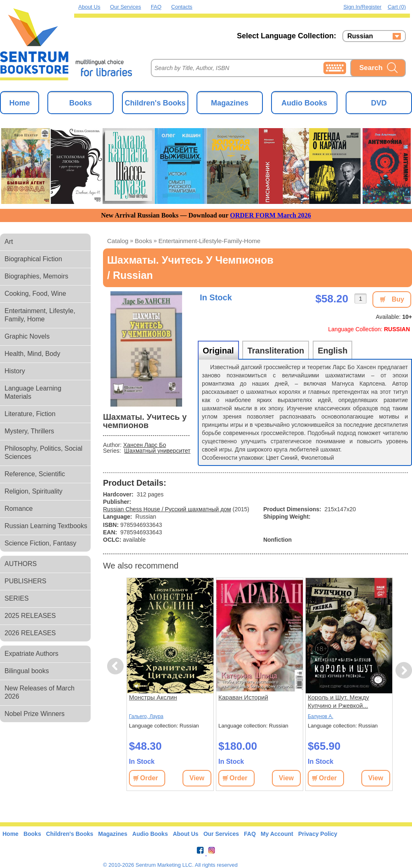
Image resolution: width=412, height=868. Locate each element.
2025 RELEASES (30, 616)
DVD (379, 103)
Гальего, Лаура (146, 716)
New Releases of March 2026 (40, 692)
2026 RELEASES (30, 633)
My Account (277, 834)
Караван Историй (243, 697)
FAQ (156, 7)
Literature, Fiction (30, 414)
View (197, 778)
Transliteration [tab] (276, 351)
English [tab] (332, 351)
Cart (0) (397, 7)
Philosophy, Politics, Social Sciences (43, 453)
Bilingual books (27, 671)
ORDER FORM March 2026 (270, 215)
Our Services (125, 7)
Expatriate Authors (32, 654)
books (143, 241)
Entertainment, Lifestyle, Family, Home (40, 315)
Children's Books (155, 103)
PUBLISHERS (25, 581)
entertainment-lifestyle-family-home (210, 241)
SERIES (17, 598)
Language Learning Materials (33, 392)
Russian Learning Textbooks (46, 526)
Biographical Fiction (33, 259)
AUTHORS (21, 564)
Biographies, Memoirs (36, 276)
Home (19, 103)
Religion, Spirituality (34, 491)
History (15, 371)
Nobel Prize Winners (35, 714)
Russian (360, 36)
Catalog (118, 241)
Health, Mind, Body (32, 354)
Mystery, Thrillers (29, 431)
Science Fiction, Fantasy (40, 543)
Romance (19, 509)
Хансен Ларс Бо (145, 445)
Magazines (230, 103)
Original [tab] (218, 351)
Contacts (182, 7)
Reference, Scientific (35, 474)
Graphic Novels (27, 336)
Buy (398, 299)
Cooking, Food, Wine (35, 294)
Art (9, 242)
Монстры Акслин (153, 697)
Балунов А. (321, 716)
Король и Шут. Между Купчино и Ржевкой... (338, 701)
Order (149, 778)
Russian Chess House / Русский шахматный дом (167, 509)
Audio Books (304, 103)
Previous (117, 666)
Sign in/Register (362, 7)
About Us (89, 7)
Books (81, 103)
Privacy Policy (318, 834)
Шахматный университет (157, 451)
